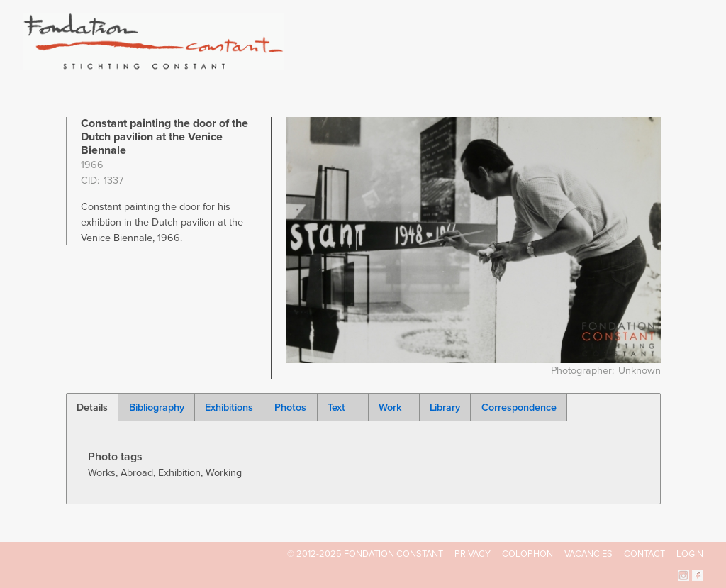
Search (696, 62)
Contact (644, 554)
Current (655, 64)
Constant (486, 64)
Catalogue (547, 64)
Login (690, 554)
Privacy (473, 554)
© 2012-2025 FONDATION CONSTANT (365, 554)
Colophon (527, 554)
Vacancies (588, 554)
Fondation (425, 64)
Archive (603, 64)
